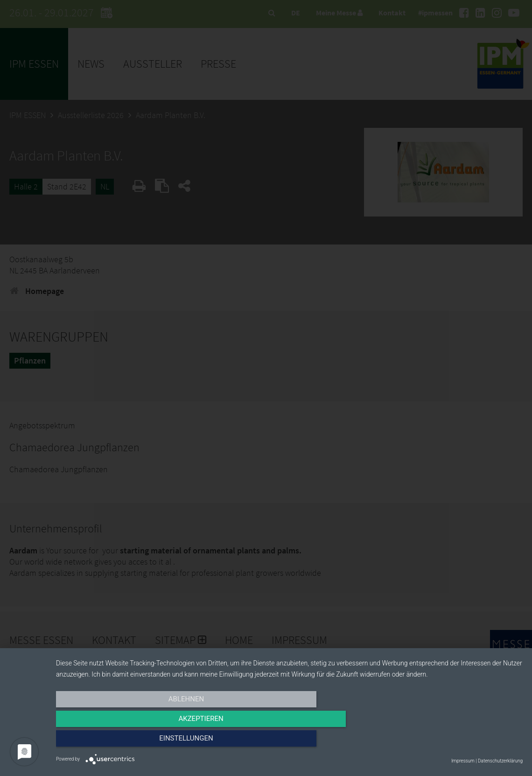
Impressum (463, 761)
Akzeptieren (289, 742)
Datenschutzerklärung (500, 761)
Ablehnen (126, 742)
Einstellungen (452, 742)
